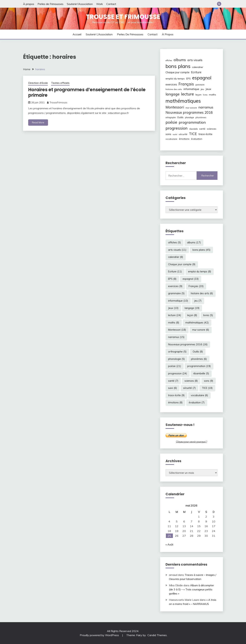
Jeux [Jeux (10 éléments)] (208, 89)
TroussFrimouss (58, 102)
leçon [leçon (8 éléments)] (198, 95)
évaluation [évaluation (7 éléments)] (197, 139)
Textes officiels (60, 83)
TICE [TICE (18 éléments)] (193, 134)
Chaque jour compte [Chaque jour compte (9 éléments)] (177, 72)
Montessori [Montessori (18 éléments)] (175, 107)
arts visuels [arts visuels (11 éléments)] (195, 60)
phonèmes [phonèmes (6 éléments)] (201, 117)
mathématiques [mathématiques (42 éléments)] (183, 101)
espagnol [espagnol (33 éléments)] (202, 78)
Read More (38, 122)
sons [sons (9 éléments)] (168, 134)
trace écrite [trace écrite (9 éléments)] (205, 134)
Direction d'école (38, 83)
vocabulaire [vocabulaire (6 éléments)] (171, 139)
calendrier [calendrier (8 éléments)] (198, 67)
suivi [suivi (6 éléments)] (175, 134)
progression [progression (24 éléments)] (177, 128)
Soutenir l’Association (80, 4)
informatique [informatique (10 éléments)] (191, 89)
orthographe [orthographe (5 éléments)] (171, 117)
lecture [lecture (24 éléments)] (187, 94)
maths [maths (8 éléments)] (213, 95)
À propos (29, 4)
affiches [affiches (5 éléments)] (169, 60)
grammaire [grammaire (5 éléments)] (200, 85)
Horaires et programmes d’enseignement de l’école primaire (87, 92)
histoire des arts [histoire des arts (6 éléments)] (174, 89)
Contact (111, 4)
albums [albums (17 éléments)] (180, 60)
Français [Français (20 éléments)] (186, 84)
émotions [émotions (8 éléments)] (184, 139)
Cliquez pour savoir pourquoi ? (192, 442)
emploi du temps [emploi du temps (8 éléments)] (175, 79)
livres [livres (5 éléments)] (205, 95)
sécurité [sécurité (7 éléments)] (183, 134)
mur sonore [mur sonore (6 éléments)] (191, 108)
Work (100, 4)
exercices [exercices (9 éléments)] (171, 84)
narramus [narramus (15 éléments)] (206, 107)
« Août (169, 544)
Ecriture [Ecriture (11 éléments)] (196, 72)
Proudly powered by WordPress (100, 635)
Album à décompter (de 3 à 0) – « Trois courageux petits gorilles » (191, 589)
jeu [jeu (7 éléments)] (202, 89)
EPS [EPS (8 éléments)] (188, 79)
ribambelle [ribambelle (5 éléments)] (193, 129)
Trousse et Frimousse (123, 17)
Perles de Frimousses (50, 4)
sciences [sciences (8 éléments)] (212, 129)
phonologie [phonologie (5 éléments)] (189, 117)
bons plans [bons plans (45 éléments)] (178, 66)
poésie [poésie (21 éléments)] (171, 122)
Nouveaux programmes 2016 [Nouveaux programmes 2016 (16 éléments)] (189, 112)
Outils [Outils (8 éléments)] (180, 117)
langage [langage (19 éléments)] (173, 94)
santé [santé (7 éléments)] (202, 129)
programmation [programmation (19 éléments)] (192, 122)
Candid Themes (157, 635)
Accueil (77, 34)
